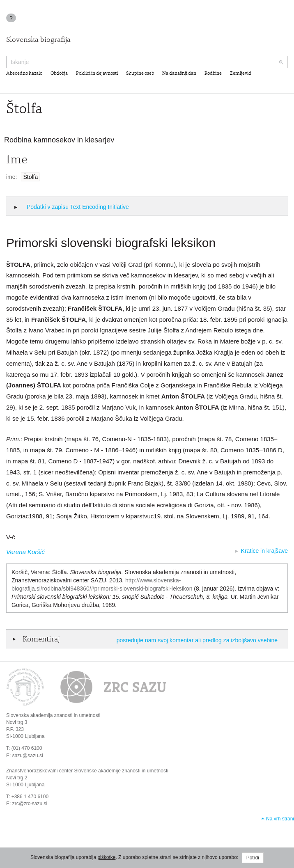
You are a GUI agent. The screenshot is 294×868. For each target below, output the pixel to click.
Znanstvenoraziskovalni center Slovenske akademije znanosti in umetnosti (87, 771)
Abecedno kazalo (24, 73)
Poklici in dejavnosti (97, 73)
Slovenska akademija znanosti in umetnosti (53, 715)
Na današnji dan (179, 73)
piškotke (106, 857)
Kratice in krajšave (264, 551)
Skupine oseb (140, 73)
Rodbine (213, 73)
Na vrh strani (280, 819)
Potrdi (253, 858)
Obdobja (59, 73)
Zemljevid (241, 73)
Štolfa (30, 177)
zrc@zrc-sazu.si (30, 804)
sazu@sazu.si (28, 756)
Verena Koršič (25, 552)
